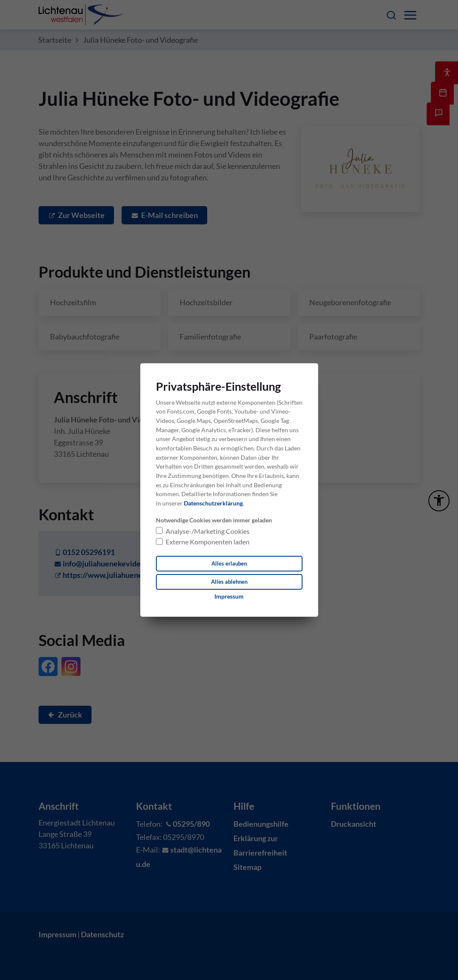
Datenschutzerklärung (213, 503)
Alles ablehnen (229, 582)
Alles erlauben (229, 563)
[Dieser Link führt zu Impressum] (229, 597)
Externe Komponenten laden (208, 541)
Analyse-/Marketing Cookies (208, 531)
